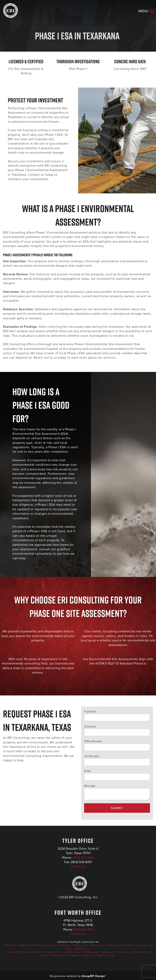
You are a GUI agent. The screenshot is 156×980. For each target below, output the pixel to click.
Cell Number (117, 760)
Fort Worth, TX (12, 945)
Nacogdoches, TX (141, 945)
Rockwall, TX (95, 952)
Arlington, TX (102, 945)
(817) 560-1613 (83, 929)
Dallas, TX (29, 945)
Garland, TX (129, 952)
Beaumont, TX (120, 945)
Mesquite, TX (113, 952)
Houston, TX (85, 945)
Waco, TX (85, 949)
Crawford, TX (12, 952)
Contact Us (78, 866)
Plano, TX (71, 949)
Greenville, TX (59, 952)
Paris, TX (79, 955)
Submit (117, 808)
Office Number (117, 745)
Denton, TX (108, 955)
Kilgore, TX (48, 955)
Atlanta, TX (42, 952)
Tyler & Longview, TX (49, 945)
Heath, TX (144, 952)
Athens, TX (93, 955)
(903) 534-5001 (83, 858)
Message (117, 792)
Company (117, 730)
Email (117, 775)
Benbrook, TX (78, 952)
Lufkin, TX (69, 945)
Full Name (117, 715)
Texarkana (28, 952)
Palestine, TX (64, 955)
